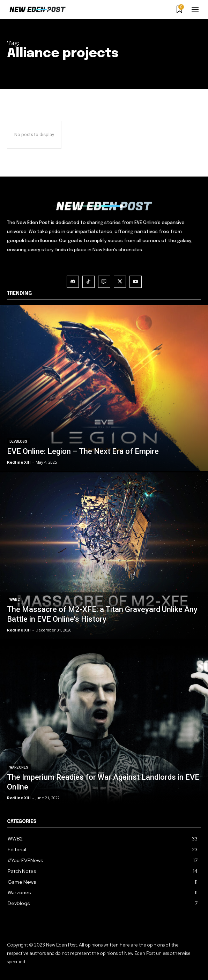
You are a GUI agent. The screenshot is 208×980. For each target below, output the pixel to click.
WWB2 (14, 600)
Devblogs (18, 442)
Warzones (19, 767)
